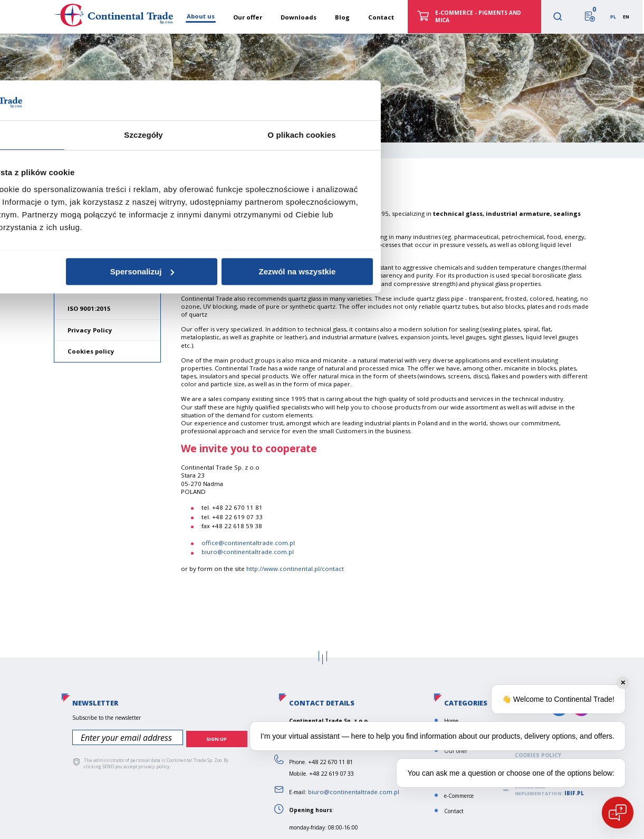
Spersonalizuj (321, 504)
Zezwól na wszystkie (476, 504)
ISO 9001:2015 (89, 308)
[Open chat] (618, 813)
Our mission (87, 244)
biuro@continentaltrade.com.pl (247, 552)
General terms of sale (103, 287)
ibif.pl (573, 793)
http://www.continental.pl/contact (295, 569)
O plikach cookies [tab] (480, 368)
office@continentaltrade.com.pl (248, 543)
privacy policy (152, 764)
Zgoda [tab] (164, 368)
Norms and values (97, 265)
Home (71, 149)
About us (84, 222)
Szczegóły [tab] (322, 368)
